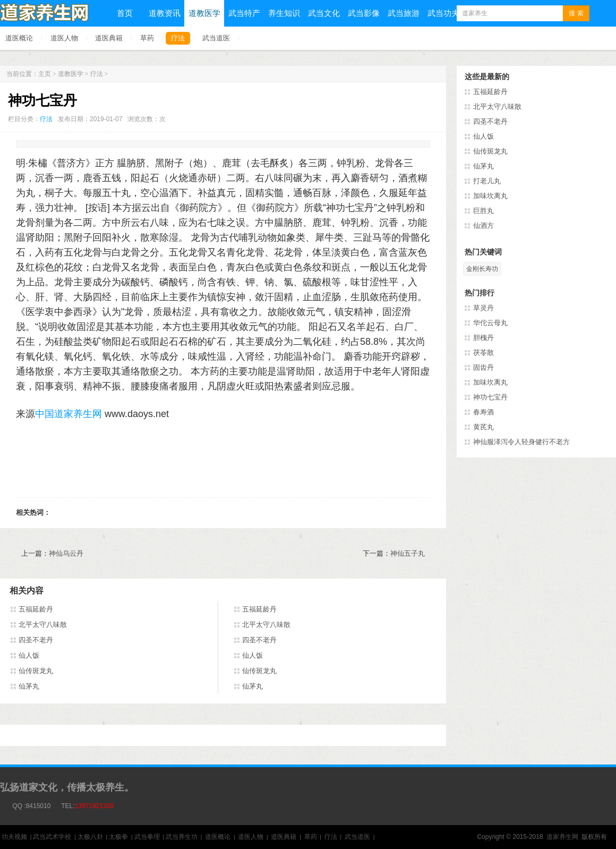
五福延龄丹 (36, 609)
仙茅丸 (29, 686)
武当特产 (244, 13)
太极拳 (118, 837)
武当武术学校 (52, 837)
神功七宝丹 (490, 397)
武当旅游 (404, 13)
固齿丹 (484, 367)
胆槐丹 (484, 338)
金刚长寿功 (482, 269)
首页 (125, 13)
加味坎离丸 (490, 196)
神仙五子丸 (408, 553)
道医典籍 (109, 38)
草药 (147, 38)
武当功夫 (443, 13)
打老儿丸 (487, 181)
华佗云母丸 (490, 323)
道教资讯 (165, 13)
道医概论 (19, 38)
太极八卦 (90, 837)
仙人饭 (29, 655)
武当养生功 (182, 837)
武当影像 (364, 13)
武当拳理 (147, 837)
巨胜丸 (484, 211)
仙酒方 (484, 226)
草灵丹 (484, 308)
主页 (45, 74)
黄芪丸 (484, 427)
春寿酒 (484, 412)
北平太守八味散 (43, 625)
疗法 (178, 38)
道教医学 (204, 13)
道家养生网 (562, 837)
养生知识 (284, 13)
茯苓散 (484, 353)
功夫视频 (14, 837)
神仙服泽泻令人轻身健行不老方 (521, 442)
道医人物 (64, 38)
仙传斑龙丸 (36, 671)
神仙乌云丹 (66, 553)
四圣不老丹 (36, 640)
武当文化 (324, 13)
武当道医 (216, 38)
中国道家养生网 (69, 414)
